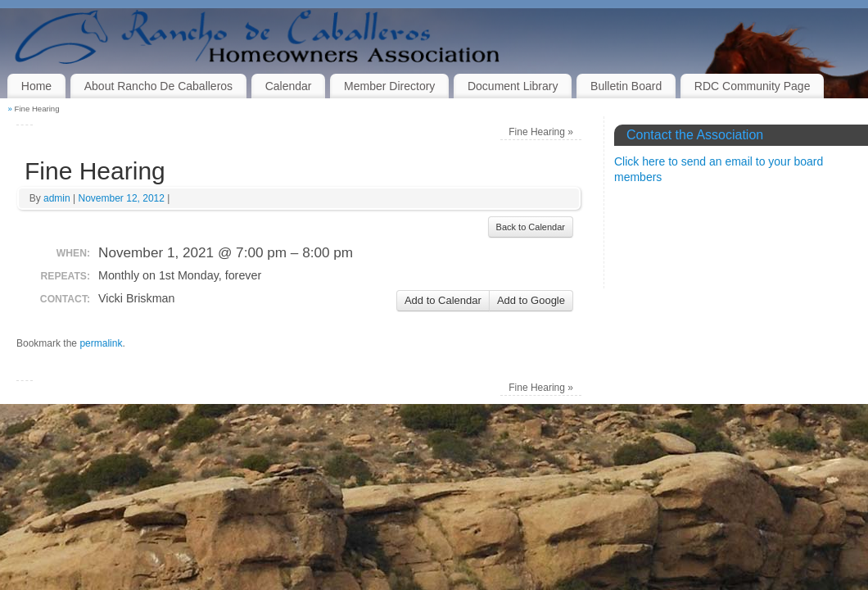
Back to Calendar (531, 227)
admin (57, 198)
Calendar (289, 86)
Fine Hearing (541, 132)
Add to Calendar (443, 300)
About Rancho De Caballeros (158, 86)
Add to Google (531, 300)
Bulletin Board (626, 86)
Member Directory (389, 86)
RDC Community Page (753, 86)
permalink (101, 343)
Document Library (513, 86)
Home (36, 86)
